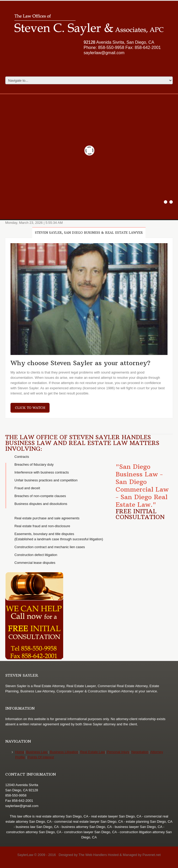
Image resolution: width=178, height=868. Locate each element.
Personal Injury (118, 752)
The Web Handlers (93, 855)
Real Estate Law (93, 752)
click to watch (30, 408)
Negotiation (140, 752)
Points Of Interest (41, 757)
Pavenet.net (152, 855)
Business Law (37, 752)
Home (20, 752)
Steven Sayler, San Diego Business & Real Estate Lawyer (89, 233)
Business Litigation (64, 752)
